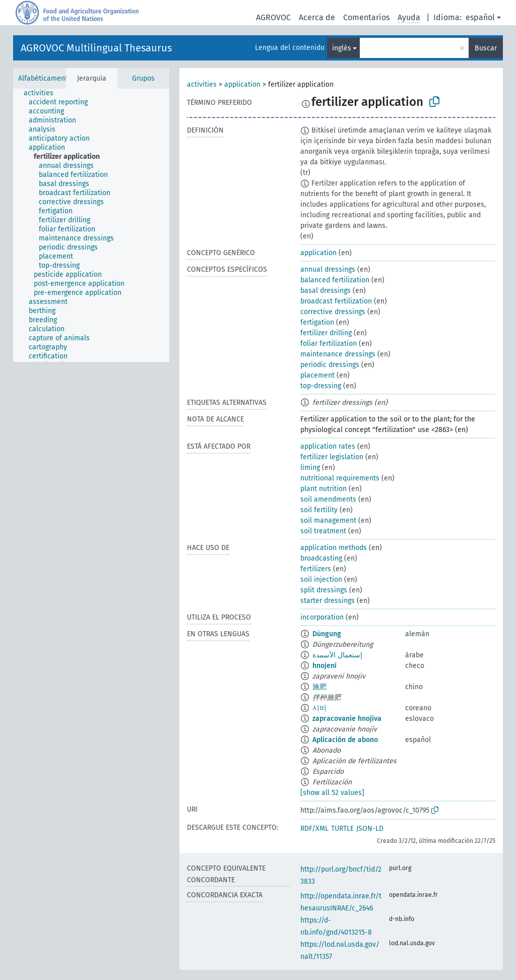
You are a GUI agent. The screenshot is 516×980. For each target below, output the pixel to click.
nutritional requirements (340, 478)
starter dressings (328, 601)
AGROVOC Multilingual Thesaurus (96, 48)
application (242, 84)
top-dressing (321, 386)
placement (317, 375)
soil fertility (319, 510)
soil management (328, 520)
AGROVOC (273, 17)
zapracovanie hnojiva (347, 719)
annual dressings (328, 269)
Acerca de (317, 17)
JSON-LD (370, 829)
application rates (328, 446)
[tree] (91, 225)
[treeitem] (43, 93)
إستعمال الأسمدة (337, 655)
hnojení (325, 666)
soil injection (321, 579)
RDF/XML (314, 829)
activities (202, 84)
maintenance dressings (338, 354)
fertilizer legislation (332, 457)
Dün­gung (327, 634)
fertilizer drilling (326, 333)
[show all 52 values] (332, 793)
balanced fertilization (335, 280)
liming (310, 468)
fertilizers (316, 569)
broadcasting (321, 558)
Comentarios (366, 17)
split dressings (324, 590)
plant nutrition (324, 489)
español (480, 17)
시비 (319, 708)
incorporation (322, 617)
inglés (342, 48)
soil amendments (328, 499)
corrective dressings (333, 312)
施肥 (319, 687)
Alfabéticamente (45, 78)
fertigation (317, 322)
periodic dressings (330, 365)
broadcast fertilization (336, 301)
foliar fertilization (329, 344)
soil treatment (323, 531)
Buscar (486, 48)
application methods (334, 548)
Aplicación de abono (345, 740)
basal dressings (326, 291)
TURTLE (342, 829)
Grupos (143, 78)
